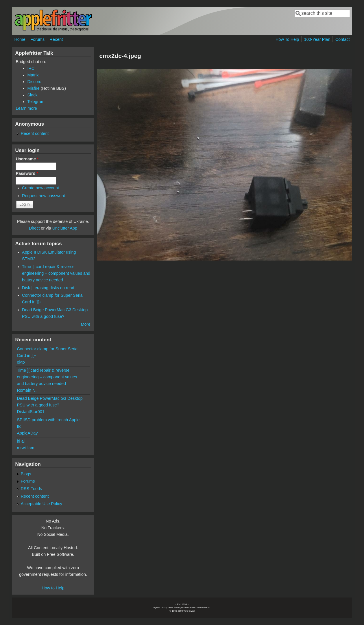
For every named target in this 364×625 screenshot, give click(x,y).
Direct (34, 228)
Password (27, 173)
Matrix (33, 75)
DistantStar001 (31, 412)
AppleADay (27, 433)
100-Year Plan (317, 39)
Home (20, 39)
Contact (343, 39)
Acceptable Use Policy (41, 504)
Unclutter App (65, 228)
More (86, 324)
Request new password (44, 196)
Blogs (26, 474)
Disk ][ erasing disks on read (48, 288)
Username (27, 159)
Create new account (40, 188)
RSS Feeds (32, 489)
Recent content (35, 133)
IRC (31, 68)
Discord (34, 82)
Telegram (36, 102)
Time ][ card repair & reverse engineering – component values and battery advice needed (56, 273)
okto (21, 362)
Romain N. (27, 390)
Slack (32, 95)
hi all (21, 441)
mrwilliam (25, 448)
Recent (56, 39)
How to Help (53, 588)
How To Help (287, 39)
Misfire (33, 88)
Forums (37, 39)
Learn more (26, 108)
